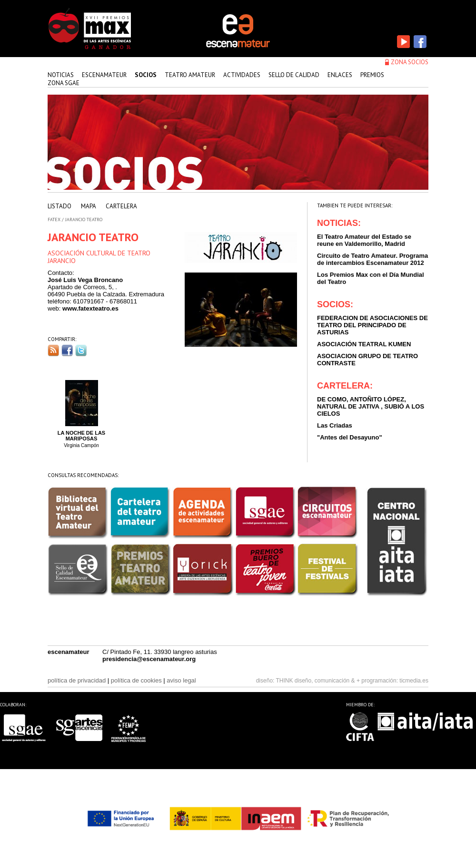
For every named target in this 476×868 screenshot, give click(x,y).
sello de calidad (294, 75)
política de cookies (136, 680)
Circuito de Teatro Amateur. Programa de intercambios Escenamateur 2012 (372, 259)
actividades (242, 75)
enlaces (340, 75)
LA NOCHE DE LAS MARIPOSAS (81, 436)
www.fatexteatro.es (90, 308)
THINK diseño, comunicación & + (318, 681)
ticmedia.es (414, 681)
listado (59, 206)
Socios (146, 75)
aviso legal (181, 680)
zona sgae (64, 83)
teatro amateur (190, 75)
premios (372, 75)
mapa (89, 206)
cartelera (121, 206)
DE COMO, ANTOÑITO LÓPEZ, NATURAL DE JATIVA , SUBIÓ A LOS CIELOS (371, 406)
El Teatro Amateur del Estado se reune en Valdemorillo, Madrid (364, 240)
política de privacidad (77, 680)
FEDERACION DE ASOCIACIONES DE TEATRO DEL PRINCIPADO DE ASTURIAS (372, 325)
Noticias (61, 75)
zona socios (410, 62)
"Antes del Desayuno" (350, 437)
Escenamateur (104, 75)
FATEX (54, 219)
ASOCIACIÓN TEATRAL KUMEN (364, 344)
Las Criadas (335, 425)
